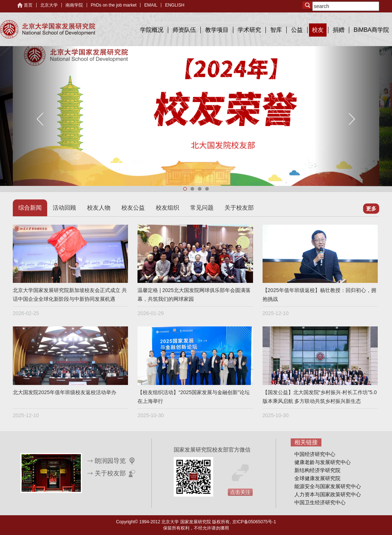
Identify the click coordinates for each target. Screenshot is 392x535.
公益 (297, 30)
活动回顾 (64, 208)
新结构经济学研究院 (317, 470)
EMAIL (151, 5)
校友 (318, 30)
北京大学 (49, 5)
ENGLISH (175, 5)
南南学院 (74, 5)
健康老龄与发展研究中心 (323, 462)
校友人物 (99, 208)
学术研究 (249, 30)
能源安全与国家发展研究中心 (328, 486)
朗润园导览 (110, 461)
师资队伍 (184, 30)
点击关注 (240, 492)
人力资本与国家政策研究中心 (328, 494)
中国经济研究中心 (315, 454)
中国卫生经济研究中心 (320, 502)
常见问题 (202, 208)
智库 (276, 30)
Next (351, 119)
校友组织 (167, 208)
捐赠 (339, 30)
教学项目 (217, 30)
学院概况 (152, 30)
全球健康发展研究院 (317, 478)
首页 (28, 5)
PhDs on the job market (114, 5)
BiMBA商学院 (371, 30)
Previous (41, 119)
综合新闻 (30, 208)
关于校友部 (239, 208)
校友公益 (133, 208)
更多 (371, 209)
